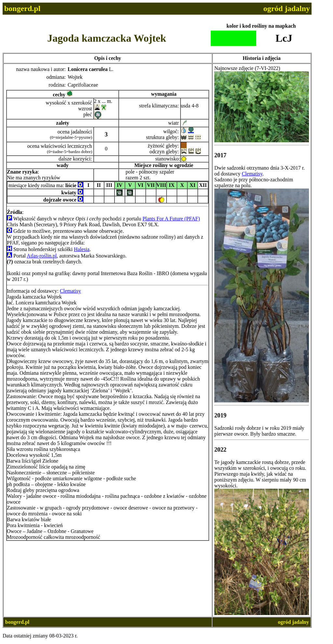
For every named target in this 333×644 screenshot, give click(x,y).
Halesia (82, 249)
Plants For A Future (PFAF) (171, 219)
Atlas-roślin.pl (42, 256)
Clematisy (70, 291)
